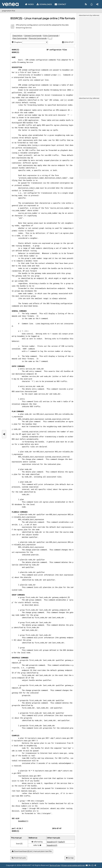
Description (17, 35)
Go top (70, 858)
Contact (60, 4)
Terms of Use (55, 865)
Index (29, 4)
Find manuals (19, 858)
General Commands (33, 35)
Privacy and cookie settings (73, 865)
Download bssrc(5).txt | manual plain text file (32, 851)
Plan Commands (20, 38)
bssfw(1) (62, 842)
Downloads (44, 4)
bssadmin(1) (23, 821)
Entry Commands (51, 35)
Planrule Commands (38, 38)
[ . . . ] (50, 38)
